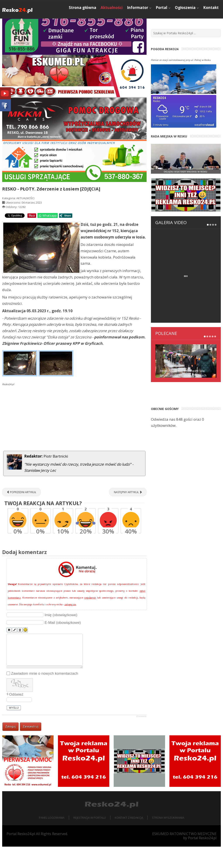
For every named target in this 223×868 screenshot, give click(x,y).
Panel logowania (52, 839)
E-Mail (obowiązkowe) (63, 644)
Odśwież (16, 716)
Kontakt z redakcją (129, 839)
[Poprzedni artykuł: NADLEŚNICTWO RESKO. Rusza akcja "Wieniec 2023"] (21, 513)
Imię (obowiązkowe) (61, 636)
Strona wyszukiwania (168, 839)
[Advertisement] (74, 440)
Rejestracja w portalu (90, 839)
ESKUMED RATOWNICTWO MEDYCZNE (184, 855)
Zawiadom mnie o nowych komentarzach (45, 695)
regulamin (90, 619)
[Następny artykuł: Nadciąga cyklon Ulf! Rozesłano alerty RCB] (128, 513)
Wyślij (14, 729)
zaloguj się (70, 626)
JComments (141, 738)
